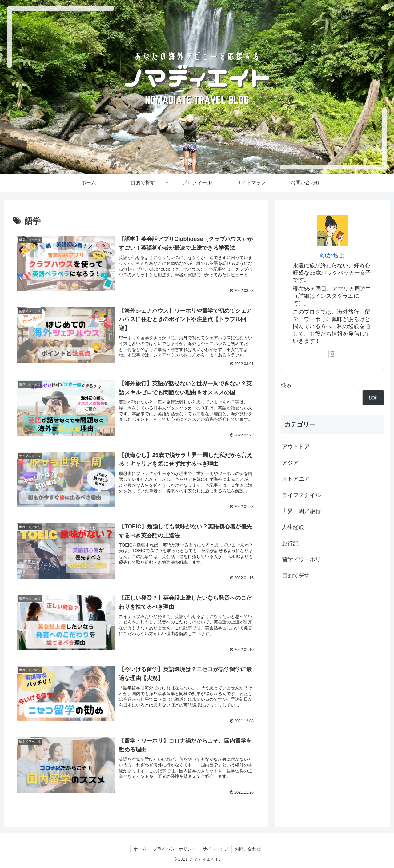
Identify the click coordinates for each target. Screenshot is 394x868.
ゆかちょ (332, 255)
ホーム (140, 849)
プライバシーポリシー (175, 849)
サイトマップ (215, 849)
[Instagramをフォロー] (332, 354)
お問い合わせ (248, 849)
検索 (286, 385)
